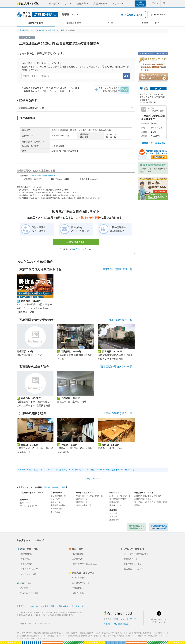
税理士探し (77, 588)
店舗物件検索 (56, 493)
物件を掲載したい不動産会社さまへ (136, 527)
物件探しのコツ (116, 505)
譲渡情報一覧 (82, 502)
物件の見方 (55, 512)
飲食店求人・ (114, 633)
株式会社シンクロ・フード (124, 619)
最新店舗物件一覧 (58, 496)
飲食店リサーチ (131, 559)
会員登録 (24, 500)
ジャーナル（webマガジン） (136, 554)
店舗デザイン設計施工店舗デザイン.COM (86, 633)
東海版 (55, 487)
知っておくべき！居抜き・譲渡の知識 (151, 502)
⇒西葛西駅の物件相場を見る (43, 176)
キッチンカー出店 (28, 574)
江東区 (62, 30)
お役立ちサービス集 (81, 583)
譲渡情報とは (82, 499)
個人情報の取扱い (122, 624)
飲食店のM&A (26, 564)
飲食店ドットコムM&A (153, 143)
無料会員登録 (140, 3)
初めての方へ (26, 503)
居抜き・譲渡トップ (85, 493)
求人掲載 (24, 588)
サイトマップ (78, 606)
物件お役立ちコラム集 (144, 493)
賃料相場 (113, 513)
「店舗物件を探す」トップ (31, 493)
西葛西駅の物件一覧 (120, 320)
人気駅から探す (57, 509)
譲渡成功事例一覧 (84, 505)
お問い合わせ (63, 606)
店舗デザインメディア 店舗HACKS (134, 636)
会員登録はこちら (76, 242)
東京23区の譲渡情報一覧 (118, 269)
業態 (143, 128)
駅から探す (55, 499)
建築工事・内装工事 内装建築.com (107, 636)
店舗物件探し (26, 554)
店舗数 (144, 132)
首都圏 (42, 30)
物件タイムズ (115, 493)
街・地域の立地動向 (118, 499)
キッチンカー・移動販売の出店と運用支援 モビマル (75, 636)
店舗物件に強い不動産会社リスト (149, 496)
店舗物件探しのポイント (145, 499)
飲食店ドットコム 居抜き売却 (159, 527)
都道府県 (145, 124)
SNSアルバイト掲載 (29, 593)
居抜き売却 (25, 559)
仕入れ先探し (78, 554)
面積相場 (113, 517)
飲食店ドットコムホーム (27, 606)
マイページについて (29, 506)
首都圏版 (38, 487)
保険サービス (78, 593)
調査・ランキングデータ (120, 496)
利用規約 (107, 624)
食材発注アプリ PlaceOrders (85, 564)
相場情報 (113, 510)
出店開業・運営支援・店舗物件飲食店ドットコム (52, 633)
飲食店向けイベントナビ (135, 569)
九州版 (63, 487)
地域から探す (56, 502)
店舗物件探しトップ (28, 30)
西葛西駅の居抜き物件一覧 (116, 367)
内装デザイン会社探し (30, 569)
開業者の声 (114, 502)
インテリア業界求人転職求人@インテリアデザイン (147, 633)
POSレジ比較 (78, 578)
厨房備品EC (77, 559)
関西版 (47, 487)
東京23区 (52, 30)
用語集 (137, 505)
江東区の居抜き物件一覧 (118, 413)
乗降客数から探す (58, 505)
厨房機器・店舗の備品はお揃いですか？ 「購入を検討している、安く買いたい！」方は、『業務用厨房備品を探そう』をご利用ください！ (78, 470)
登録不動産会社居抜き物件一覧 (89, 496)
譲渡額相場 (114, 520)
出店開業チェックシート (135, 564)
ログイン (77, 249)
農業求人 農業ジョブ (155, 636)
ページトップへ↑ (93, 479)
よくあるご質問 (48, 606)
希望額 (144, 136)
